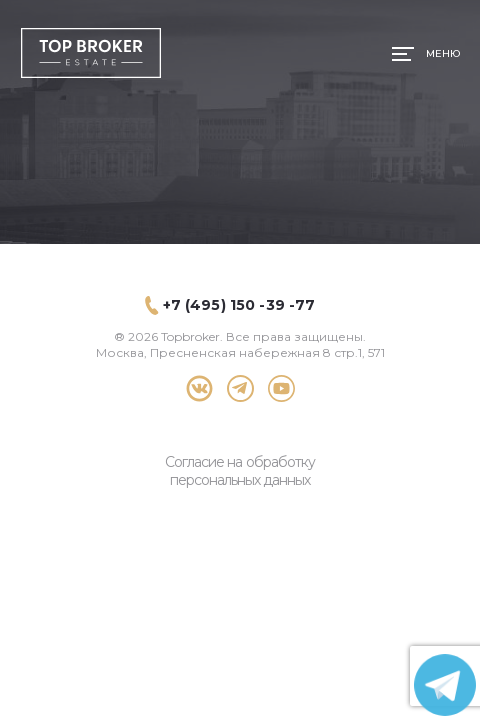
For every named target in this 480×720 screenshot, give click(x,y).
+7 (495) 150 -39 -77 (239, 305)
